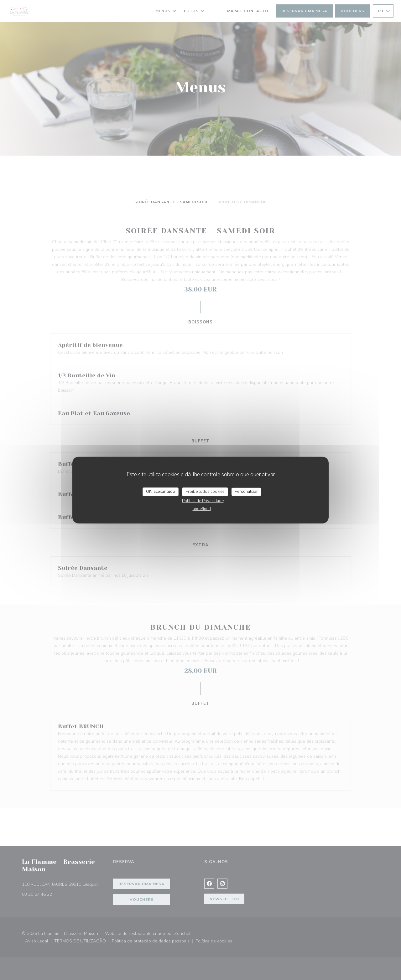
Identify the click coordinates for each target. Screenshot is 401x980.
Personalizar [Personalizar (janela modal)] (246, 492)
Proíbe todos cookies (205, 492)
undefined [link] (202, 508)
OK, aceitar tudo (161, 492)
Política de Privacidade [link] (203, 501)
